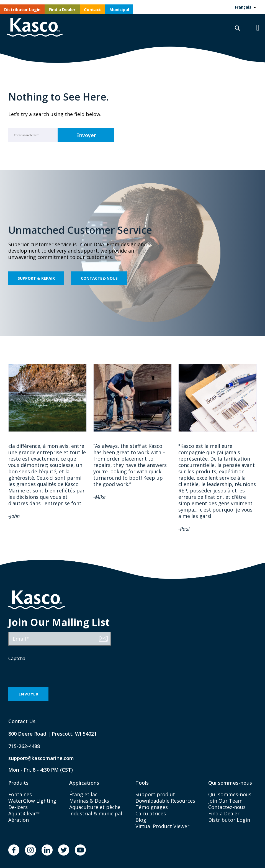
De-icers (18, 807)
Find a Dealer (62, 9)
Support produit (155, 794)
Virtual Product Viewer (162, 826)
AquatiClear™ (24, 813)
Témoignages (152, 807)
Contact (92, 9)
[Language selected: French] (245, 7)
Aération (19, 820)
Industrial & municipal (96, 813)
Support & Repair (36, 278)
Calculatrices (151, 813)
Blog (141, 820)
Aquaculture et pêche (95, 807)
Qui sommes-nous (230, 794)
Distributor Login (22, 9)
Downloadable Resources (165, 801)
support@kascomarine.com (37, 758)
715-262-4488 (24, 746)
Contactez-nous (99, 278)
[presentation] (50, 675)
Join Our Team (225, 801)
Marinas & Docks (89, 801)
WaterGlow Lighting (32, 801)
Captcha (17, 658)
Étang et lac (83, 794)
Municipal (119, 9)
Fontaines (20, 794)
